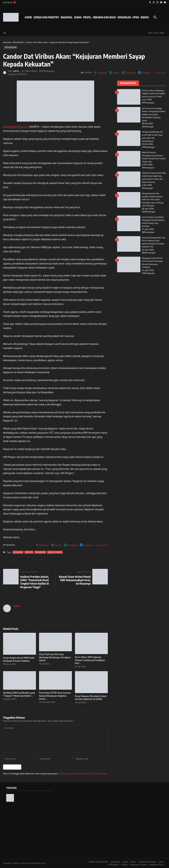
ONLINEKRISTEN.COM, (16, 127)
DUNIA (78, 17)
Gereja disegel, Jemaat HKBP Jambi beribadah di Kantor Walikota (19, 659)
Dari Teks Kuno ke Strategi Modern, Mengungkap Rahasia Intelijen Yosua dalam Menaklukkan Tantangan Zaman (154, 114)
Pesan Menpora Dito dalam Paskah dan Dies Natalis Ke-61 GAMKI (91, 698)
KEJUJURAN (18, 552)
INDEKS (145, 17)
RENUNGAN (124, 17)
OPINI (136, 17)
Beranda (7, 42)
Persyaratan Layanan (139, 865)
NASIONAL (66, 17)
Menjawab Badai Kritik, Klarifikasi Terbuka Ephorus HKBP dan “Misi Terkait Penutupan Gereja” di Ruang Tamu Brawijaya (153, 199)
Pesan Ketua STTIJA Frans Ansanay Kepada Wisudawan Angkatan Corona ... (55, 696)
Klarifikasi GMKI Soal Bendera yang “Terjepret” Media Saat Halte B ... (19, 694)
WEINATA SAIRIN (55, 552)
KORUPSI (29, 552)
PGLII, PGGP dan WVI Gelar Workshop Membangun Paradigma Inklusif (55, 657)
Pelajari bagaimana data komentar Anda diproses (83, 774)
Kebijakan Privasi (157, 865)
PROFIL (87, 17)
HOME (28, 17)
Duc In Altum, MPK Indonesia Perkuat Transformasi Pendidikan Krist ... (90, 660)
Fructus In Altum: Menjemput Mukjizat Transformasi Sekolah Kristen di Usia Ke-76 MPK (154, 94)
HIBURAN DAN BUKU (104, 17)
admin (16, 71)
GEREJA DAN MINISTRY (46, 17)
